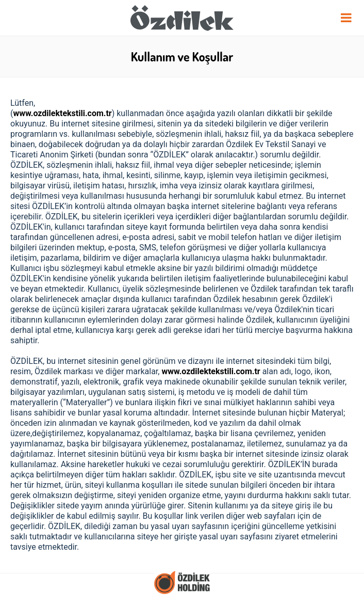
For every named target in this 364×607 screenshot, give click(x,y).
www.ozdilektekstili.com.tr (62, 113)
